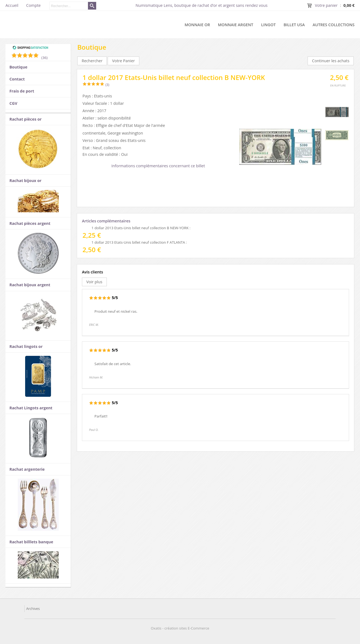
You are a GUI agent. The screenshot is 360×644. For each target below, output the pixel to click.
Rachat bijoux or (25, 181)
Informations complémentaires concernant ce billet (158, 166)
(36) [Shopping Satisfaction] (44, 58)
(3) (107, 85)
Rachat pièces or (25, 119)
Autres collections (334, 25)
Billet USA (294, 25)
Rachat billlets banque (31, 542)
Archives (33, 609)
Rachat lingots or (26, 346)
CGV (13, 103)
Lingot (268, 25)
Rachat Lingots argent (31, 408)
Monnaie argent (236, 25)
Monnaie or (197, 25)
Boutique (18, 67)
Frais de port (22, 91)
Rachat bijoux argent (30, 285)
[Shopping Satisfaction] (30, 48)
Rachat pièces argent (30, 223)
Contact (17, 79)
